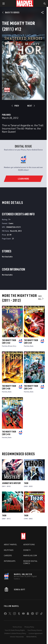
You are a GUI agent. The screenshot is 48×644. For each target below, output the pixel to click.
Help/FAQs (9, 550)
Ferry (14, 346)
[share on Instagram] (14, 614)
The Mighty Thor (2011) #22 (9, 342)
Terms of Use (17, 627)
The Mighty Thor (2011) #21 (31, 342)
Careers (8, 556)
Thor (26, 483)
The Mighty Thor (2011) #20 (9, 387)
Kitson (10, 346)
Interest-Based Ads (17, 637)
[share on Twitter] (10, 614)
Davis (32, 346)
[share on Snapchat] (28, 614)
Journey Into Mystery (11, 483)
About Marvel (11, 545)
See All (41, 297)
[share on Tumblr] (19, 614)
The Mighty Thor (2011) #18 (9, 433)
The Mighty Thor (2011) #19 (31, 387)
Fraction (5, 346)
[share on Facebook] (5, 614)
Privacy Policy (29, 627)
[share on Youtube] (23, 614)
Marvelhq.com (30, 556)
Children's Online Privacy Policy (15, 633)
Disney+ (27, 550)
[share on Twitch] (37, 614)
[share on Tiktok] (41, 614)
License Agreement (36, 633)
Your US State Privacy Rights (15, 630)
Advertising (29, 545)
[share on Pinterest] (32, 614)
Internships (10, 561)
